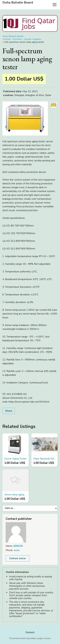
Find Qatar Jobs (29, 23)
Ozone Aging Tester (15, 459)
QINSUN (18, 546)
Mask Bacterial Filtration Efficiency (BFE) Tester (45, 459)
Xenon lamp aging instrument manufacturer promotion (16, 495)
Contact (30, 632)
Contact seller (18, 558)
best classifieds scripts (32, 638)
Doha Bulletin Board (18, 3)
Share (9, 411)
